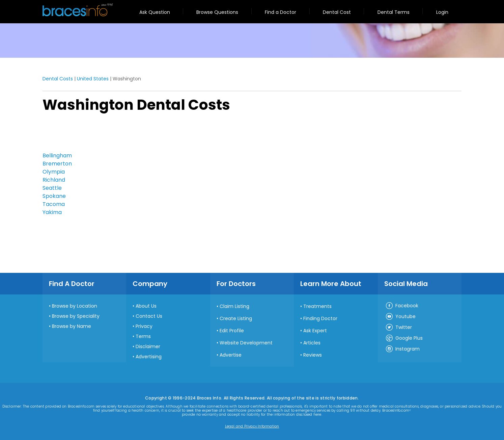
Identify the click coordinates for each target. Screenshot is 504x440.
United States (93, 79)
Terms (143, 336)
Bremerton (57, 164)
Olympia (54, 172)
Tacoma (54, 204)
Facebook (402, 306)
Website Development (246, 343)
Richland (54, 180)
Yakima (52, 212)
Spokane (54, 196)
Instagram (402, 349)
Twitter (399, 328)
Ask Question (155, 12)
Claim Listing (234, 306)
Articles (312, 343)
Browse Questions (217, 12)
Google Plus (404, 338)
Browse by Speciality (76, 316)
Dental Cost (337, 12)
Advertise (231, 355)
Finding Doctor (320, 318)
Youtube (400, 317)
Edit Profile (232, 331)
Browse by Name (72, 326)
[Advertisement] (76, 134)
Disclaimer (148, 346)
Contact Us (149, 316)
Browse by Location (75, 306)
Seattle (52, 188)
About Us (146, 306)
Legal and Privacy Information (252, 426)
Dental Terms (394, 12)
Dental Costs (58, 79)
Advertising (149, 357)
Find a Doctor (281, 12)
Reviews (313, 355)
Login (442, 12)
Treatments (317, 306)
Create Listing (236, 318)
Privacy (144, 326)
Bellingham (57, 156)
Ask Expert (315, 331)
